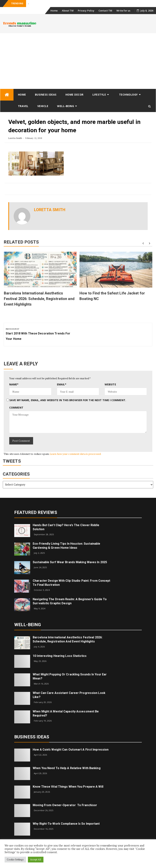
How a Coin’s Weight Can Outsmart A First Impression (71, 750)
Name (14, 384)
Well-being (66, 106)
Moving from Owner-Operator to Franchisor (65, 805)
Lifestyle (99, 95)
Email (62, 384)
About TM (68, 11)
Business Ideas (46, 95)
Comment (16, 408)
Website (110, 384)
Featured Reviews (36, 512)
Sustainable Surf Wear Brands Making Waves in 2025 (70, 562)
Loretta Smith (15, 138)
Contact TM (105, 11)
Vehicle (43, 106)
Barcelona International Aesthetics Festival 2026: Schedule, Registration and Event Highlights (39, 299)
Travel (23, 106)
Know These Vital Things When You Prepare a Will (68, 787)
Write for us (123, 11)
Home (54, 11)
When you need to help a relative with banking (67, 768)
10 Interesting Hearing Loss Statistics (60, 656)
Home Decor (74, 95)
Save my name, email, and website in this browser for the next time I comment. (68, 400)
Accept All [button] (36, 859)
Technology (128, 95)
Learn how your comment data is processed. (76, 454)
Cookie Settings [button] (15, 859)
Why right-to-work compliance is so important (66, 824)
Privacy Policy (86, 11)
